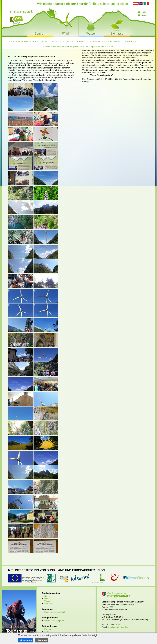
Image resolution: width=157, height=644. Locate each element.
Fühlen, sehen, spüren (54, 621)
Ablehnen (42, 640)
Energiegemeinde (19, 41)
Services (129, 41)
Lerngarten (82, 41)
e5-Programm (112, 41)
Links (47, 632)
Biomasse (49, 603)
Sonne (47, 596)
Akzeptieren (26, 640)
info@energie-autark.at (118, 627)
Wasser (48, 601)
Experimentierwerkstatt (55, 612)
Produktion (40, 41)
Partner (48, 629)
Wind (47, 599)
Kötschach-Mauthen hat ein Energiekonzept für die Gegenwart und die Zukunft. (78, 47)
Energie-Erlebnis (61, 41)
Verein (96, 41)
